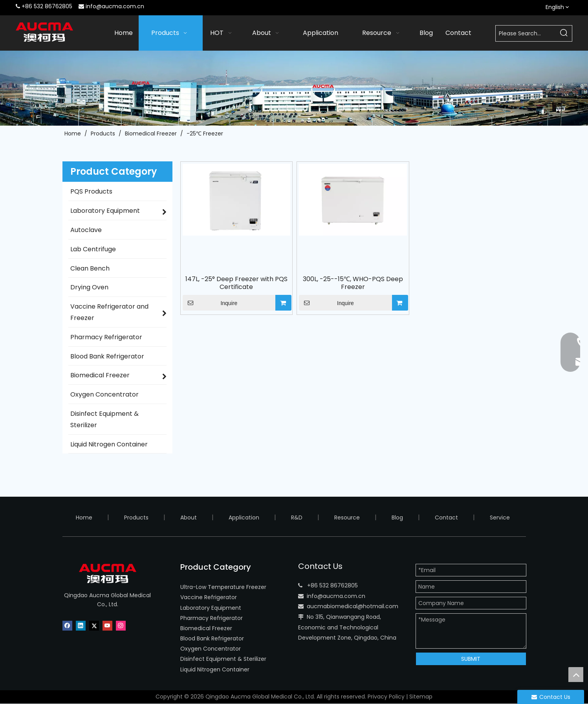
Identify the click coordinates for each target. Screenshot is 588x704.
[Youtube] (107, 625)
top (576, 675)
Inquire (210, 303)
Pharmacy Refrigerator (212, 618)
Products (136, 517)
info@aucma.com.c (334, 596)
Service (500, 517)
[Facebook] (67, 625)
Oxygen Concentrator (211, 649)
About (189, 517)
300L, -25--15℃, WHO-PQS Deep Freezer (353, 283)
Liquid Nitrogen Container (215, 669)
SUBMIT (471, 659)
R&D (297, 517)
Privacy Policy (386, 697)
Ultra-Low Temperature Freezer (223, 587)
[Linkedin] (81, 625)
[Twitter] (94, 625)
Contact (446, 517)
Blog (397, 517)
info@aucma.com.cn (115, 6)
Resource (347, 517)
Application (244, 517)
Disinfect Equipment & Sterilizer (223, 659)
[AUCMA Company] (294, 88)
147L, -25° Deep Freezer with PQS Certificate (236, 283)
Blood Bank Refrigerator (212, 638)
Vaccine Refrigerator (209, 597)
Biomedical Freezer (206, 628)
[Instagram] (121, 625)
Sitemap (421, 697)
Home (84, 517)
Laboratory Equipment (211, 608)
